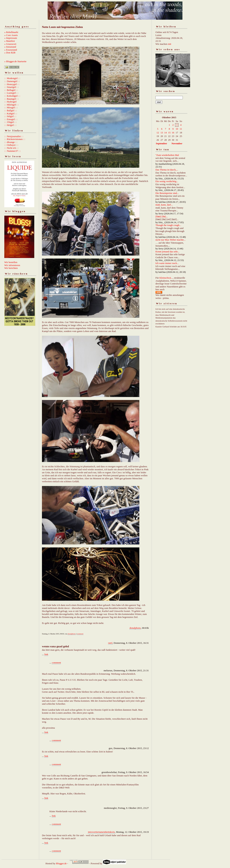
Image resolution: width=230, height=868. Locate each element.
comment (80, 634)
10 (177, 129)
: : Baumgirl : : (12, 99)
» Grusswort (10, 44)
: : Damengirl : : (12, 81)
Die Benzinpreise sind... (167, 193)
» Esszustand (11, 50)
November (177, 143)
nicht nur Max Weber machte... (171, 240)
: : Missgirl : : (11, 107)
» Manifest (10, 41)
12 (158, 133)
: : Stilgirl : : (10, 116)
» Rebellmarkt (11, 32)
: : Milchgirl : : (12, 105)
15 (169, 133)
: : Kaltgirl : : (11, 113)
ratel (110, 643)
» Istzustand (10, 47)
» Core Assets (11, 35)
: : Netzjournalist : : (14, 136)
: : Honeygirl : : (12, 84)
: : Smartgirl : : (12, 87)
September (161, 143)
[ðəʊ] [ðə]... (162, 216)
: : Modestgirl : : (12, 78)
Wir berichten (11, 268)
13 (162, 133)
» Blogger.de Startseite (15, 61)
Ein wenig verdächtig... (167, 181)
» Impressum (11, 38)
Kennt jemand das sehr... (167, 252)
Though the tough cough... (168, 225)
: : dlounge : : (11, 142)
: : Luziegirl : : (11, 93)
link (46, 654)
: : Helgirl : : (10, 125)
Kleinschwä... (166, 278)
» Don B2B (10, 53)
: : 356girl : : (10, 122)
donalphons (135, 628)
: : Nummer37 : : (12, 151)
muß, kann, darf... (164, 205)
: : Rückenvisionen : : (15, 139)
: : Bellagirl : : (11, 90)
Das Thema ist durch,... (167, 170)
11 (181, 129)
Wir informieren (12, 265)
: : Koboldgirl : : (12, 96)
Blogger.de (61, 863)
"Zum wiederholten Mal (167, 155)
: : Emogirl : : (11, 119)
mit (170, 44)
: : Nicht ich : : (11, 148)
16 (173, 133)
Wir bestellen (11, 262)
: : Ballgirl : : (11, 110)
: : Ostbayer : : (11, 145)
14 (165, 133)
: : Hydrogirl (10, 102)
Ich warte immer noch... (167, 263)
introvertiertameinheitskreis (101, 832)
